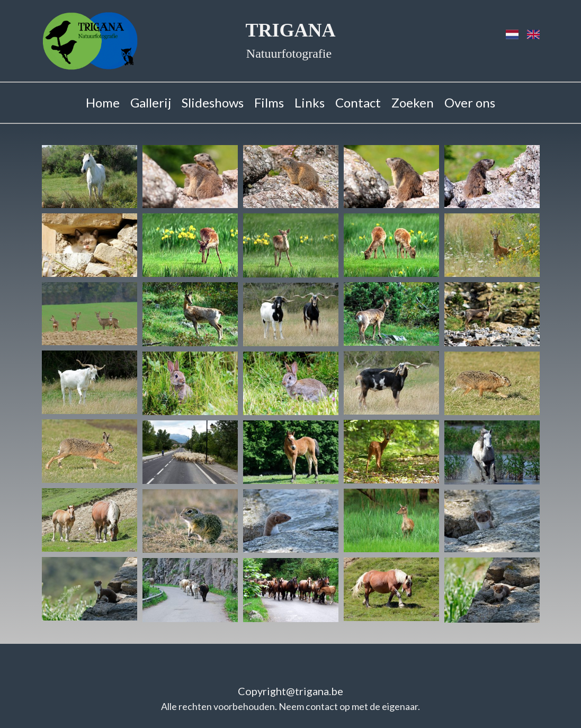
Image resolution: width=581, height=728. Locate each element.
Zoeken (413, 102)
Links (310, 102)
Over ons (470, 102)
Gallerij (151, 102)
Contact (358, 102)
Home (103, 102)
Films (269, 102)
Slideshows (213, 102)
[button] (90, 177)
